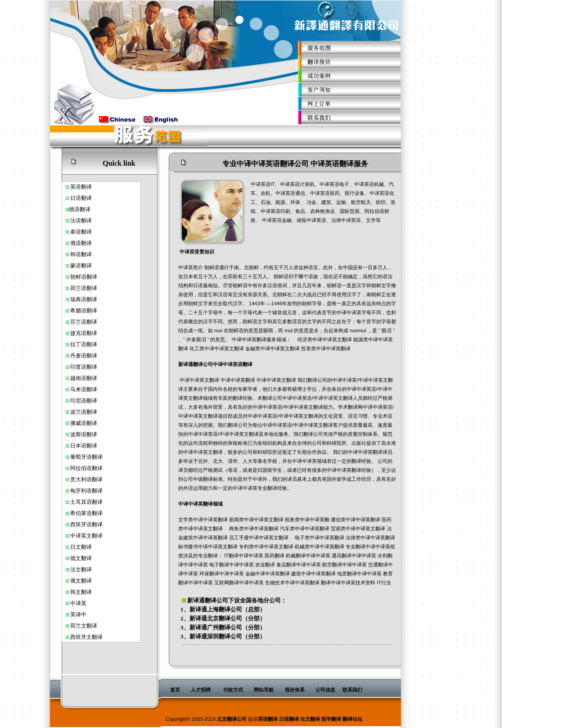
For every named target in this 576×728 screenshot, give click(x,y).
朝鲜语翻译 (84, 277)
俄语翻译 (81, 243)
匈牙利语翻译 (86, 491)
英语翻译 (268, 719)
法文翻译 (81, 570)
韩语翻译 (81, 254)
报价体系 (295, 690)
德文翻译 (81, 558)
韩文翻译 (81, 592)
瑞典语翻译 (84, 299)
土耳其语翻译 (86, 502)
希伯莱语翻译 (86, 513)
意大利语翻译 (86, 479)
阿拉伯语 (81, 468)
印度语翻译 (84, 367)
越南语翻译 (84, 378)
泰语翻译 (81, 232)
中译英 (78, 536)
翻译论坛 (352, 719)
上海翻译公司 (225, 609)
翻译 (85, 209)
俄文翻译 (81, 581)
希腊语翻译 (84, 311)
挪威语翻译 (84, 423)
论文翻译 (310, 719)
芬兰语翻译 (84, 322)
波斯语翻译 (84, 434)
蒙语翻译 (81, 266)
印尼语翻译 (84, 401)
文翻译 (94, 536)
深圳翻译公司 (225, 636)
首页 (175, 690)
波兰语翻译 (84, 412)
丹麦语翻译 (84, 356)
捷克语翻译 (84, 333)
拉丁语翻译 (84, 344)
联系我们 (352, 690)
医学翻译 (331, 719)
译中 (81, 615)
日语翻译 (81, 198)
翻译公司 (216, 600)
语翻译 (84, 187)
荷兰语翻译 (84, 288)
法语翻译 (81, 221)
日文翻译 (81, 547)
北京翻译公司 (225, 618)
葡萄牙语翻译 (86, 457)
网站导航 (264, 690)
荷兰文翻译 (84, 626)
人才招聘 (201, 690)
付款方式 (233, 690)
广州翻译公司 (225, 627)
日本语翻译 (84, 446)
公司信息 (325, 690)
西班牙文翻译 (86, 637)
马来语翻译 (84, 389)
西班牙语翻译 (86, 525)
